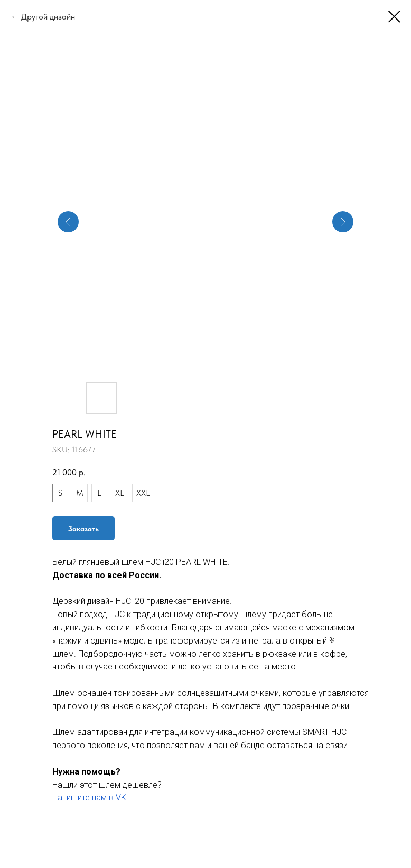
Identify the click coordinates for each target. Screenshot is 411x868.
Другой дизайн (48, 17)
